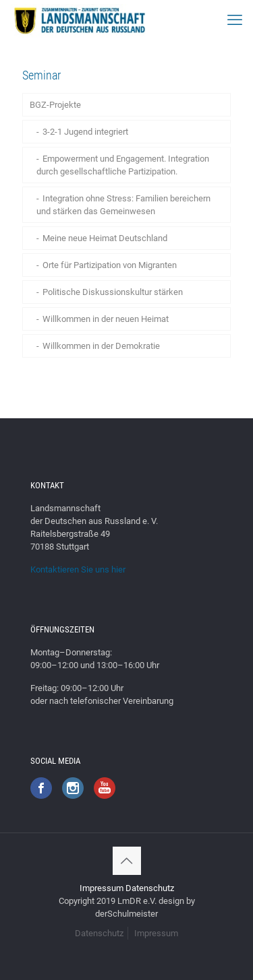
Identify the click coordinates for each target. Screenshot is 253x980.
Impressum (102, 888)
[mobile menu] (235, 20)
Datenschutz (150, 888)
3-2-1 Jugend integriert (85, 132)
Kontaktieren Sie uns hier (78, 569)
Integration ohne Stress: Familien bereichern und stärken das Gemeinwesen (123, 205)
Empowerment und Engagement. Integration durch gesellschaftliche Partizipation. (123, 165)
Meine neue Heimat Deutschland (105, 238)
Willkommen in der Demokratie (101, 346)
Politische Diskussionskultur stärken (113, 292)
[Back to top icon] (127, 861)
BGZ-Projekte (55, 105)
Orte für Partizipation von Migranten (110, 265)
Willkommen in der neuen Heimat (106, 319)
